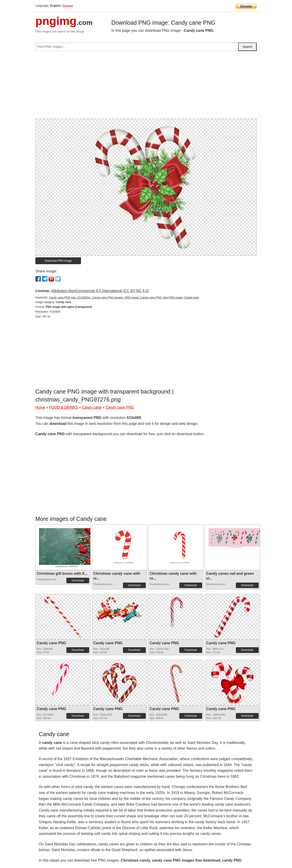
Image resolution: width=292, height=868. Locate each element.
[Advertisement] (146, 87)
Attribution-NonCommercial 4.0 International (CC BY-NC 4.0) (100, 291)
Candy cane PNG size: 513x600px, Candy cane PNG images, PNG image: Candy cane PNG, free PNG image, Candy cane (124, 298)
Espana (68, 6)
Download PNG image (58, 261)
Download (78, 580)
